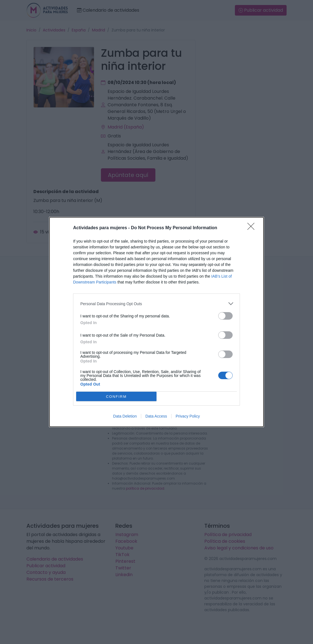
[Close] (253, 228)
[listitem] (156, 304)
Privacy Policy (188, 416)
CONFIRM (116, 397)
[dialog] (156, 322)
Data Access (156, 416)
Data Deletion (125, 416)
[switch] (225, 316)
